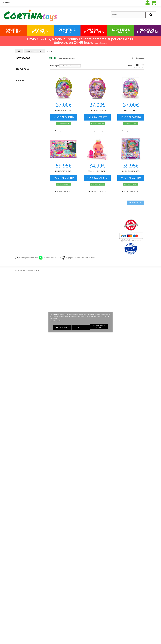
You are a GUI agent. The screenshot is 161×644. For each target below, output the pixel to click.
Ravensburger (22, 406)
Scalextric (21, 559)
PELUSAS (32, 80)
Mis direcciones (88, 596)
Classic (21, 323)
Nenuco (20, 417)
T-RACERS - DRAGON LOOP (35, 144)
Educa (19, 399)
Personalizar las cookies (99, 326)
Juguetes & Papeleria (13, 31)
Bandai (20, 517)
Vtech (19, 441)
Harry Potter (23, 347)
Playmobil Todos (24, 389)
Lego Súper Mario (25, 365)
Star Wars (21, 531)
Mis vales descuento (90, 592)
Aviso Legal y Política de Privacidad (62, 600)
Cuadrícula (137, 66)
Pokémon (21, 458)
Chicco (20, 476)
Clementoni (21, 396)
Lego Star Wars (24, 361)
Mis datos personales (90, 600)
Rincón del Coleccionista (148, 31)
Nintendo (20, 524)
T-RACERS (21, 538)
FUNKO (20, 306)
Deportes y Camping (23, 600)
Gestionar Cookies (56, 588)
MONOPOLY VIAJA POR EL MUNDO (36, 160)
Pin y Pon (21, 413)
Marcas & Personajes (40, 31)
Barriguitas (21, 489)
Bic (18, 562)
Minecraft (22, 351)
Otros (21, 368)
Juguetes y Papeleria (23, 588)
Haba (19, 427)
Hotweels (20, 500)
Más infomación (101, 43)
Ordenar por (55, 66)
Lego (19, 316)
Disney (21, 358)
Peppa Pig (21, 455)
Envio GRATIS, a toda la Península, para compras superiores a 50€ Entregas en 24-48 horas (80, 41)
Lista (143, 66)
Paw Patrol (21, 451)
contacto (7, 3)
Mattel (19, 528)
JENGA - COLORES (35, 250)
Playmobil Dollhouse (25, 385)
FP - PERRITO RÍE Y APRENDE (36, 192)
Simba (19, 521)
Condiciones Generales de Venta (61, 603)
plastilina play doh (24, 548)
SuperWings (21, 312)
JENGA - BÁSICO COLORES (38, 268)
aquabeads (21, 545)
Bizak (19, 375)
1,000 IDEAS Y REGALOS (25, 584)
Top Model (21, 552)
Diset (19, 403)
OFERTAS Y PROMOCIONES (26, 603)
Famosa (20, 510)
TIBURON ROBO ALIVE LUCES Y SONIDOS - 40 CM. (36, 67)
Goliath (20, 437)
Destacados (23, 58)
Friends (21, 344)
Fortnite (20, 469)
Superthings (21, 309)
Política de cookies (56, 615)
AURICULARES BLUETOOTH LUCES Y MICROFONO (37, 235)
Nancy (19, 410)
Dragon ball (21, 462)
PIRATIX (20, 371)
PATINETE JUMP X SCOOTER (36, 176)
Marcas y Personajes (23, 592)
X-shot (19, 503)
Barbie (19, 482)
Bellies (20, 486)
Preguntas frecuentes (57, 611)
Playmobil (21, 378)
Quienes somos (54, 607)
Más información (55, 321)
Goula (19, 392)
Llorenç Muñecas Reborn (26, 566)
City (20, 326)
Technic (21, 333)
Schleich (20, 434)
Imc (18, 448)
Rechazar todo (62, 327)
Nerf (19, 507)
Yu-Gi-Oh (20, 465)
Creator (21, 330)
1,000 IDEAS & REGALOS (121, 31)
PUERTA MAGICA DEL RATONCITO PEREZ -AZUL (35, 130)
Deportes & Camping (67, 31)
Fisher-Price (21, 444)
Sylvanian (21, 472)
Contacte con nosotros (57, 596)
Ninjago (21, 354)
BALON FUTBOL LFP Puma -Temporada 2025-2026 (37, 114)
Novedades (23, 226)
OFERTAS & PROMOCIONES (94, 31)
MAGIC (20, 535)
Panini (19, 496)
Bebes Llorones (23, 479)
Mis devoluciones (89, 588)
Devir (19, 420)
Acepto (81, 327)
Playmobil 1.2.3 (24, 382)
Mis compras (87, 584)
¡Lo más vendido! (55, 592)
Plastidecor (21, 493)
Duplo (21, 319)
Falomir (20, 514)
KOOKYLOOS (22, 541)
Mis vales (86, 603)
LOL (19, 555)
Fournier (20, 423)
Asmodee (21, 430)
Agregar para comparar (65, 131)
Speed (21, 337)
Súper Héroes (23, 340)
